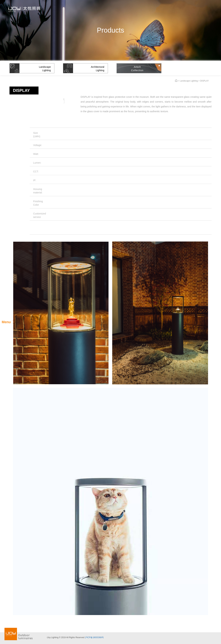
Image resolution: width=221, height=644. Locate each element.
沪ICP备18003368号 (94, 637)
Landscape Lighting (189, 81)
